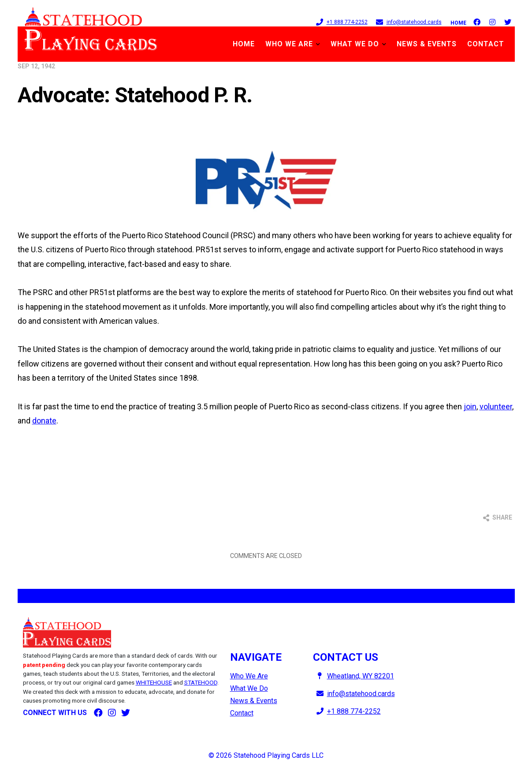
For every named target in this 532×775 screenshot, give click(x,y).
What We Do (355, 44)
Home (458, 23)
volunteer (496, 406)
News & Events (427, 44)
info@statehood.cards (407, 22)
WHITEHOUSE (154, 682)
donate (44, 421)
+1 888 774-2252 (340, 22)
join (470, 406)
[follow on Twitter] (508, 21)
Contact (486, 44)
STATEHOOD (201, 682)
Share (498, 518)
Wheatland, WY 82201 (353, 676)
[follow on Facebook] (477, 21)
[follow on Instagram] (492, 21)
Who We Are (289, 44)
